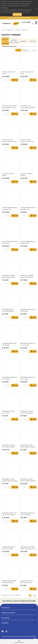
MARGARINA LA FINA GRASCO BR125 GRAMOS (28, 446)
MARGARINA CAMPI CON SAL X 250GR (10, 378)
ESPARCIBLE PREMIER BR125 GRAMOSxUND (9, 276)
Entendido (17, 14)
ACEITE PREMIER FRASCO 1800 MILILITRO (28, 209)
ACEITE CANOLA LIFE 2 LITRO (27, 73)
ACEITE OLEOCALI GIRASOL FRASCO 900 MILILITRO (27, 142)
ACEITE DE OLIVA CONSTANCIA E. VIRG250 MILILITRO (28, 108)
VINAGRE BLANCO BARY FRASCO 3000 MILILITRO (28, 548)
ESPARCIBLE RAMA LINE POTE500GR (9, 344)
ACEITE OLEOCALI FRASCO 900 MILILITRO (9, 141)
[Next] (35, 50)
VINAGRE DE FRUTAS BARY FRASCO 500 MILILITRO (27, 583)
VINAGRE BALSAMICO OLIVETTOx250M (9, 548)
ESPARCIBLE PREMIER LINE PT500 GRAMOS (27, 276)
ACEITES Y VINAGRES (5, 41)
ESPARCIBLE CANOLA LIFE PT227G (9, 412)
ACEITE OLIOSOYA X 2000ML (27, 175)
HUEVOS (33, 41)
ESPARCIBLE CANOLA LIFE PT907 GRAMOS (9, 446)
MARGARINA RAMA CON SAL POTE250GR (28, 514)
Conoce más (26, 12)
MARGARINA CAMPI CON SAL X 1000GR (28, 344)
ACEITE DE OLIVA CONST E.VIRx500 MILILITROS (10, 107)
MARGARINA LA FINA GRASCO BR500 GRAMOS (28, 480)
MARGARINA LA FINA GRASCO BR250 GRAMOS (10, 480)
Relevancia (26, 50)
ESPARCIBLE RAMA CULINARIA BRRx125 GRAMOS (8, 311)
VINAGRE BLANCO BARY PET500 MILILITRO (9, 582)
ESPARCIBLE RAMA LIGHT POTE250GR (28, 310)
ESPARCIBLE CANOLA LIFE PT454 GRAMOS (27, 412)
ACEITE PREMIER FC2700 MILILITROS (10, 242)
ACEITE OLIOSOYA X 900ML (8, 175)
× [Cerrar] (36, 8)
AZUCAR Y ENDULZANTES (14, 41)
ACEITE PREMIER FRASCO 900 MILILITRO (10, 209)
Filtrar (18, 50)
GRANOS (24, 41)
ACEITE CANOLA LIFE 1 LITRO (9, 73)
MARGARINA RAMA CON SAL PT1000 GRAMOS (9, 514)
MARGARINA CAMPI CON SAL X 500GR (28, 378)
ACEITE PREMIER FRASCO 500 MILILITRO (28, 242)
